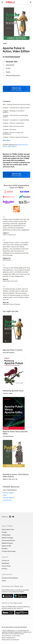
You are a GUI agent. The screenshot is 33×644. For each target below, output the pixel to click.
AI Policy (4, 569)
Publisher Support (9, 493)
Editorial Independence (8, 638)
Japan (4, 581)
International (7, 574)
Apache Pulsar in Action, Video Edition (16, 146)
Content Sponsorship (9, 551)
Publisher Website (9, 498)
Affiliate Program (7, 543)
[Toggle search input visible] (31, 2)
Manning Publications (13, 75)
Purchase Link (7, 500)
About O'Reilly (7, 526)
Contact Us (5, 561)
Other (5, 495)
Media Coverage (7, 538)
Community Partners (8, 540)
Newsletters (6, 563)
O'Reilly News (6, 535)
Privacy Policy (6, 566)
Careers (4, 532)
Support (5, 557)
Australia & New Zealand (10, 578)
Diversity (5, 549)
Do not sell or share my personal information (14, 627)
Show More (6, 140)
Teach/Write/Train (8, 530)
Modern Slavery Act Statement (10, 640)
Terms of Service (6, 636)
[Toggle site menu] (2, 2)
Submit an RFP (6, 546)
